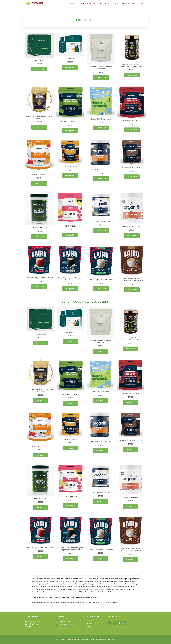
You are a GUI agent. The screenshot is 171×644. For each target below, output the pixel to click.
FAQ (134, 4)
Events (124, 4)
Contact (142, 4)
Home (72, 4)
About (80, 4)
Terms (89, 626)
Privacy (90, 623)
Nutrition (90, 4)
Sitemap (90, 621)
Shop (114, 4)
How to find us (64, 628)
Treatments (103, 4)
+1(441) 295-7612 (65, 621)
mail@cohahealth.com (66, 625)
